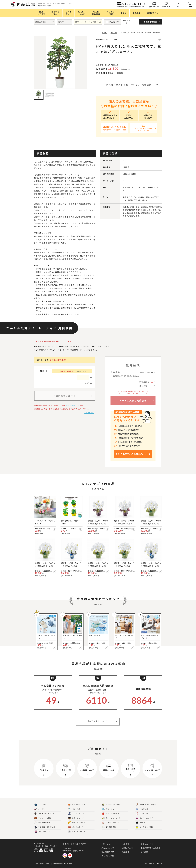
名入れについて (108, 848)
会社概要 (126, 844)
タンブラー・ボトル (77, 805)
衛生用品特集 (109, 827)
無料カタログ (154, 7)
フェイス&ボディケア (44, 814)
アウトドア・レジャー (146, 805)
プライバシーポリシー (42, 863)
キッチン (40, 809)
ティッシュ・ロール (111, 818)
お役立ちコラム (147, 844)
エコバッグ (40, 805)
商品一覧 (114, 33)
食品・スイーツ (76, 818)
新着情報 (126, 852)
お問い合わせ (70, 405)
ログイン (178, 7)
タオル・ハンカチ (144, 818)
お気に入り (166, 7)
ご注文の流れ (107, 844)
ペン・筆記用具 (42, 823)
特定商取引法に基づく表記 (62, 863)
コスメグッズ (143, 814)
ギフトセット (109, 809)
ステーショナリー (110, 823)
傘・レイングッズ (77, 823)
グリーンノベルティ (111, 805)
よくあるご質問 (108, 856)
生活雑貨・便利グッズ (45, 827)
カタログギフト (42, 832)
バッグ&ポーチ (76, 827)
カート (190, 6)
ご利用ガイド (89, 413)
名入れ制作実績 (108, 852)
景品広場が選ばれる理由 (151, 848)
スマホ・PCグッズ (77, 814)
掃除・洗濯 (74, 809)
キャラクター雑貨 (144, 827)
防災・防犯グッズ (110, 814)
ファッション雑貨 (43, 818)
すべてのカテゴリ (76, 832)
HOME (105, 33)
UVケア (140, 823)
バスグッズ (142, 809)
